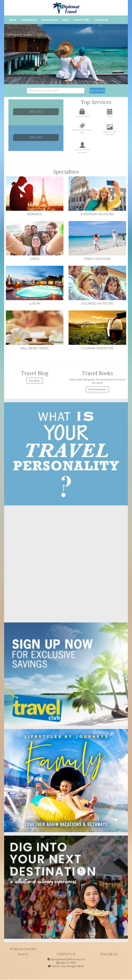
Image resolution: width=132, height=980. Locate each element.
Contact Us (101, 20)
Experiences (29, 20)
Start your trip (97, 91)
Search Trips (81, 20)
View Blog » (35, 381)
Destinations (50, 20)
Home (13, 20)
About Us (23, 954)
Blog (66, 20)
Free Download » (97, 389)
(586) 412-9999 (68, 963)
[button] (7, 54)
